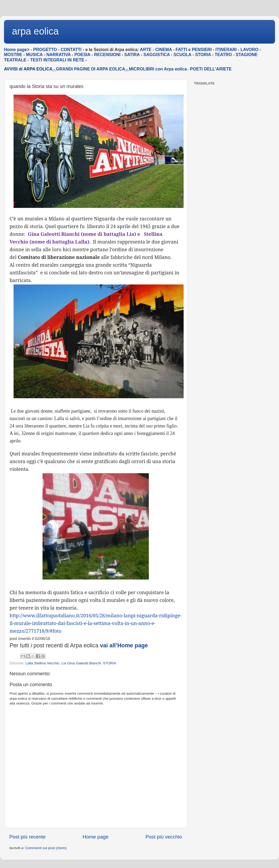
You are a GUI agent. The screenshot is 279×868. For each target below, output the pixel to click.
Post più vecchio (164, 837)
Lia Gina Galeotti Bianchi (81, 663)
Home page (96, 837)
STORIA (109, 663)
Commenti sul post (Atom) (46, 848)
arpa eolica (35, 31)
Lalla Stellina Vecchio (43, 663)
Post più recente (28, 837)
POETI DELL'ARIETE (211, 69)
